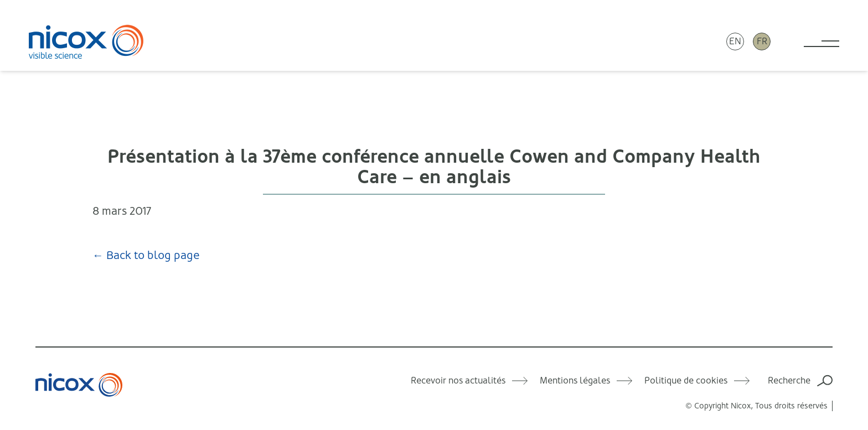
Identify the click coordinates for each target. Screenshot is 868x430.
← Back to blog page (146, 255)
